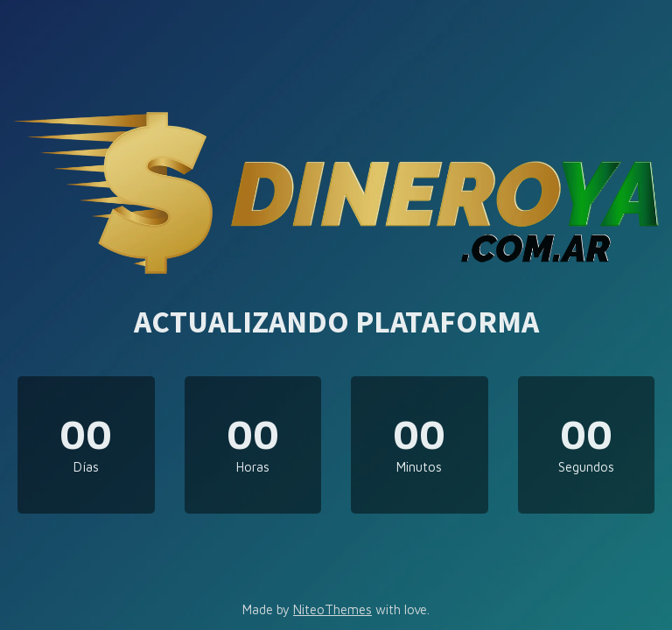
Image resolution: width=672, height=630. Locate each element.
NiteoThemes (332, 609)
